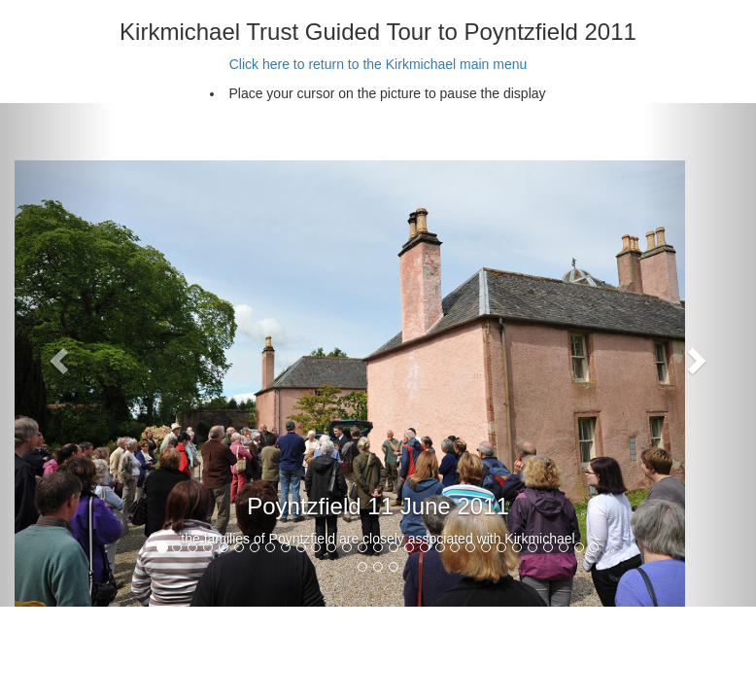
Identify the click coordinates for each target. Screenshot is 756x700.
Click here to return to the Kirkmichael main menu (378, 64)
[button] (57, 355)
